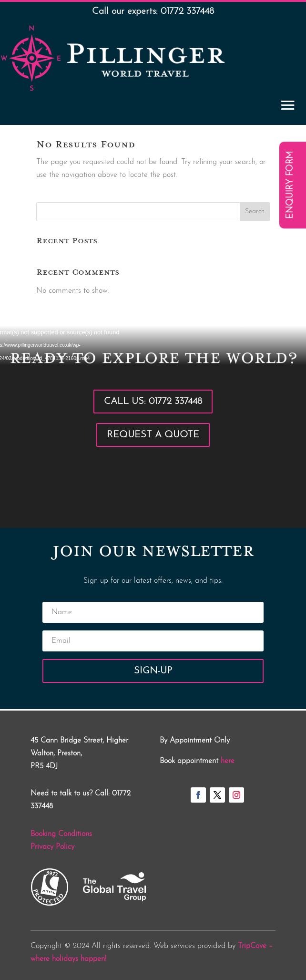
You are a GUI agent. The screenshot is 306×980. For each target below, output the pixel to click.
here (228, 761)
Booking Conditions (61, 834)
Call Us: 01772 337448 (153, 402)
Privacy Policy (52, 847)
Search (255, 211)
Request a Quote (153, 435)
